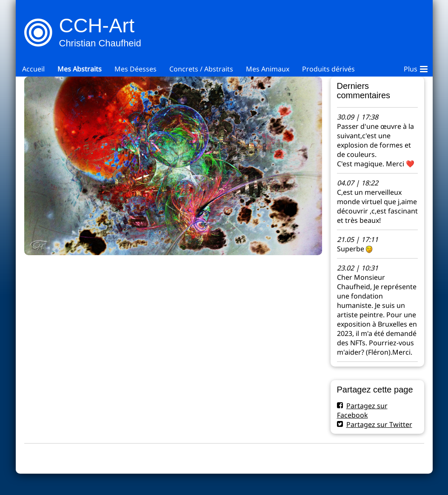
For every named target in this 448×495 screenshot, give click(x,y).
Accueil (33, 69)
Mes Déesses (136, 69)
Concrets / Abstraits (201, 69)
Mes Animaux (268, 69)
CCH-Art (97, 25)
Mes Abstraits (80, 69)
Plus (416, 68)
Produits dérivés (328, 69)
